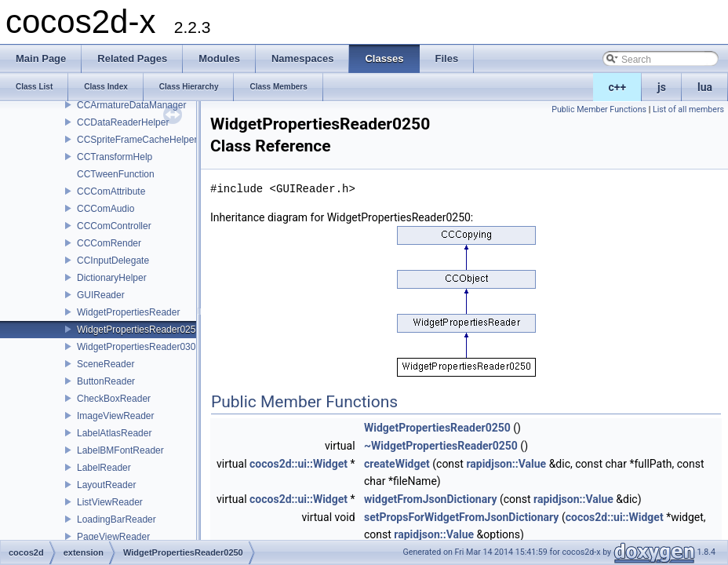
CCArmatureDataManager (131, 105)
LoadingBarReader (116, 519)
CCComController (114, 226)
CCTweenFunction (116, 174)
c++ (618, 87)
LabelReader (104, 468)
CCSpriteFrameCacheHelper (137, 140)
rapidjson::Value (506, 464)
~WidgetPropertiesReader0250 (441, 446)
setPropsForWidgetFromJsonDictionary (461, 517)
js (662, 87)
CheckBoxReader (114, 399)
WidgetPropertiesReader (128, 312)
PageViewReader (113, 537)
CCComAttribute (111, 191)
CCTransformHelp (115, 157)
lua (705, 87)
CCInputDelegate (113, 261)
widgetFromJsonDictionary (430, 499)
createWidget (397, 464)
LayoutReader (106, 485)
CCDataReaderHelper (123, 122)
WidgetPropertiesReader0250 (139, 330)
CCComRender (109, 243)
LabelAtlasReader (114, 433)
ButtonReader (106, 381)
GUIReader (101, 295)
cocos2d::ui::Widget (298, 464)
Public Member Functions (599, 109)
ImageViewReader (116, 416)
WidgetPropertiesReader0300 (139, 347)
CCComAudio (106, 209)
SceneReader (106, 364)
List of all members (688, 109)
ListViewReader (110, 502)
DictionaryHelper (112, 278)
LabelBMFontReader (120, 450)
